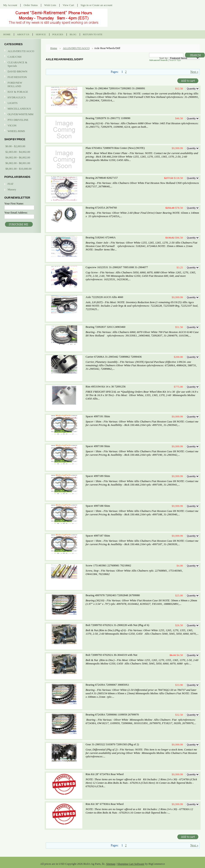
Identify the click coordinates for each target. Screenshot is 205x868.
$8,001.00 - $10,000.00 (18, 169)
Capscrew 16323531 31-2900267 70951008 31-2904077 (117, 267)
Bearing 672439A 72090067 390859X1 (107, 685)
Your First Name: (14, 203)
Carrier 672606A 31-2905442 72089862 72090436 (114, 357)
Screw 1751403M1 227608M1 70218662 (108, 565)
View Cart (68, 5)
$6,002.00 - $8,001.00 (18, 163)
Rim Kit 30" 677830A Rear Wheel (105, 804)
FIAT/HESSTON (20, 77)
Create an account (102, 5)
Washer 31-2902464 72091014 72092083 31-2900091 (115, 88)
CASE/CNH (20, 57)
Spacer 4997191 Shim (98, 416)
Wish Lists (50, 5)
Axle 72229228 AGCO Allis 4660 (104, 297)
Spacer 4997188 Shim (98, 506)
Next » (194, 72)
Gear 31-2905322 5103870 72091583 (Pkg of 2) (112, 744)
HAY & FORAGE (20, 92)
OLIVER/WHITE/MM (20, 114)
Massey (12, 189)
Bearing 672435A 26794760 (101, 208)
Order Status (31, 5)
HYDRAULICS (20, 98)
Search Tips (175, 60)
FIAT (11, 184)
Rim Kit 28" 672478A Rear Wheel (105, 774)
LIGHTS (13, 103)
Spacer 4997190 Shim (98, 446)
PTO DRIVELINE (20, 120)
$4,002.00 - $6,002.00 (18, 157)
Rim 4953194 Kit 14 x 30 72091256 (106, 387)
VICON (20, 126)
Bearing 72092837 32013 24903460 (105, 327)
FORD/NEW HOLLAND (20, 84)
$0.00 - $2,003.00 (15, 146)
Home (54, 48)
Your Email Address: (16, 213)
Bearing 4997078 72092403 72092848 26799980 (113, 595)
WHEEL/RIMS (16, 131)
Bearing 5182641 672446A (101, 237)
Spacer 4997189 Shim (98, 476)
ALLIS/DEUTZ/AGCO (20, 51)
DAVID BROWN (20, 72)
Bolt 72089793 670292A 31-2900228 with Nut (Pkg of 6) (117, 625)
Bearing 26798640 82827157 (102, 178)
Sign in (85, 5)
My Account (10, 5)
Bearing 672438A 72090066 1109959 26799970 (112, 715)
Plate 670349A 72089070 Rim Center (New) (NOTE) (115, 148)
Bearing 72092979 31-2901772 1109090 (108, 118)
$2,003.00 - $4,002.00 (18, 152)
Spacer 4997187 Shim (98, 536)
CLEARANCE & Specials (17, 64)
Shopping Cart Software (131, 864)
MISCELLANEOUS (20, 109)
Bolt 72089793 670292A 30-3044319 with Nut (111, 655)
